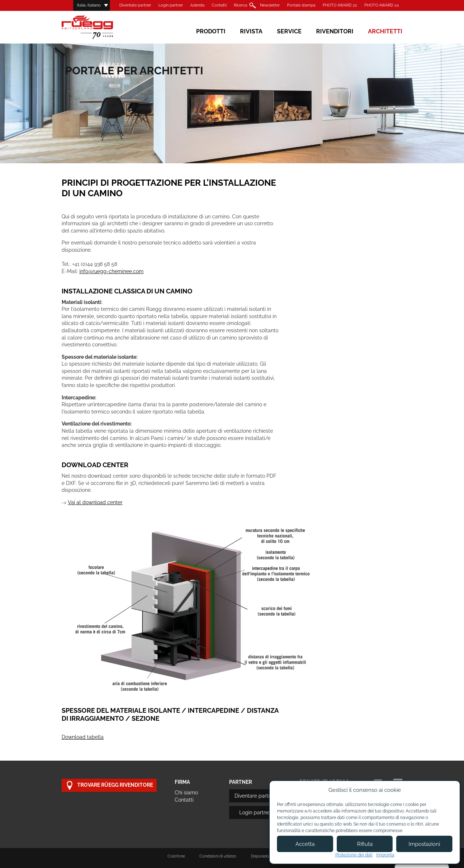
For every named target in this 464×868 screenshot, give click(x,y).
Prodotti (211, 31)
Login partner (171, 5)
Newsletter (270, 5)
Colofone (176, 856)
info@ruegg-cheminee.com (111, 271)
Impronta (385, 855)
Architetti (385, 31)
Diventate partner (135, 5)
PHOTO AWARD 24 (382, 5)
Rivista (251, 31)
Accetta (305, 844)
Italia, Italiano (89, 5)
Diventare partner (255, 796)
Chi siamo (186, 793)
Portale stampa (301, 5)
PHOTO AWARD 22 (340, 5)
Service (289, 31)
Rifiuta (365, 844)
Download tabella (83, 737)
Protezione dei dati (354, 855)
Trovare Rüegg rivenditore (109, 785)
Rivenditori (335, 31)
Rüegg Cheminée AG (98, 27)
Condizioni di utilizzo (218, 856)
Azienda (197, 5)
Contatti (219, 5)
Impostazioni (424, 844)
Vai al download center (95, 502)
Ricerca (241, 5)
